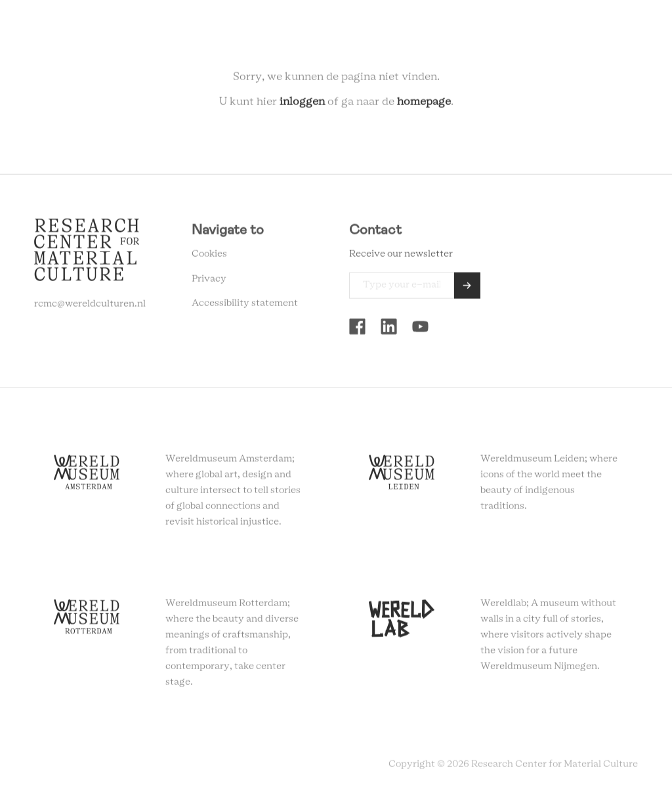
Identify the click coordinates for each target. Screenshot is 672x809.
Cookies (209, 256)
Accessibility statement (245, 305)
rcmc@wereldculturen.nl (90, 306)
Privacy (209, 281)
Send (467, 288)
